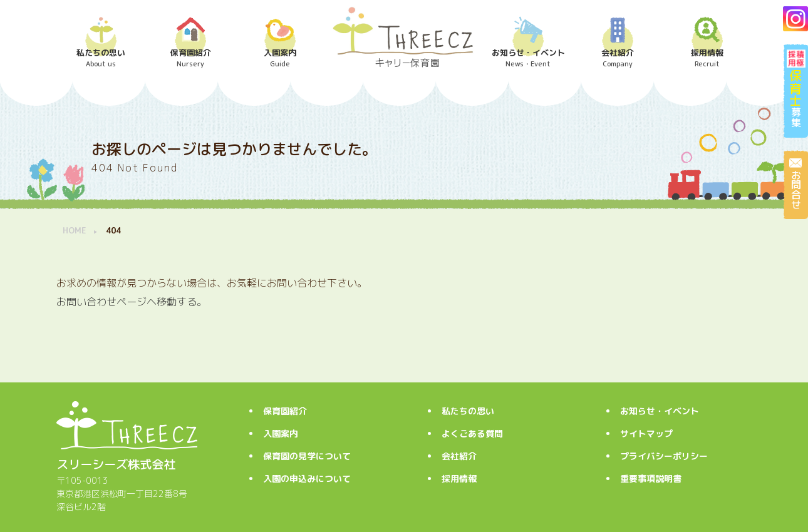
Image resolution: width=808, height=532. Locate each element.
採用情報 (459, 478)
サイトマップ (646, 433)
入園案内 (281, 433)
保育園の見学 (307, 456)
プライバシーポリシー (664, 456)
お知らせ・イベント (660, 411)
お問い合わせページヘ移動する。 (132, 302)
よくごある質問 (472, 433)
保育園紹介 (285, 411)
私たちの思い (468, 411)
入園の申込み (307, 478)
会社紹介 (459, 456)
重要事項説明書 (651, 478)
